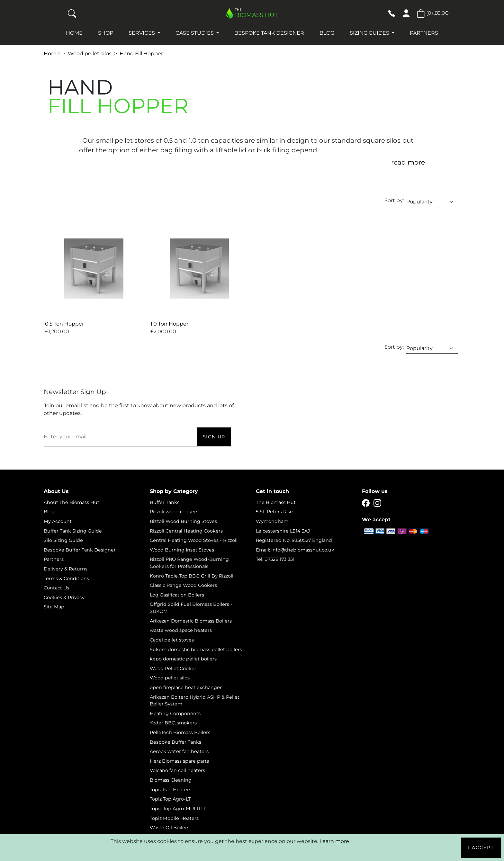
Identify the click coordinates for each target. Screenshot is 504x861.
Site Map (54, 607)
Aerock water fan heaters (179, 751)
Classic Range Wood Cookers (183, 585)
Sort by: (394, 200)
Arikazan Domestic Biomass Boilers (191, 621)
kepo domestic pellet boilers (183, 659)
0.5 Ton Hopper (64, 324)
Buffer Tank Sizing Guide (73, 531)
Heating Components (175, 713)
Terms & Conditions (66, 578)
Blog (327, 33)
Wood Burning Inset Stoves (182, 550)
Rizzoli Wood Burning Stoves (183, 521)
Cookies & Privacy (64, 597)
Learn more (334, 841)
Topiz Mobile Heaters (174, 818)
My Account (58, 521)
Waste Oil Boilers (170, 828)
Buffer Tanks (165, 502)
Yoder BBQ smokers (173, 723)
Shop (106, 33)
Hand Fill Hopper (141, 54)
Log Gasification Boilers (177, 595)
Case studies (195, 33)
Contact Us (56, 588)
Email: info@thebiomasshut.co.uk (295, 550)
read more (408, 162)
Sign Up (214, 437)
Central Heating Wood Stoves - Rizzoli (194, 540)
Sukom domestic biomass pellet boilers (196, 650)
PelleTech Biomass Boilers (180, 732)
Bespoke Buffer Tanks (175, 742)
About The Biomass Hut (72, 502)
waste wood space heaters (181, 630)
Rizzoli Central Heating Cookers (186, 531)
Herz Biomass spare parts (179, 761)
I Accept (481, 848)
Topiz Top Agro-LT (170, 799)
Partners (424, 33)
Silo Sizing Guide (63, 540)
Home (74, 33)
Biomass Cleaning (171, 780)
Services (142, 33)
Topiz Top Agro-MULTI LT (178, 809)
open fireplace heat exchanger (186, 687)
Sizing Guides (370, 33)
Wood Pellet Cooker (173, 668)
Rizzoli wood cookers (174, 512)
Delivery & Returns (66, 569)
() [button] (433, 13)
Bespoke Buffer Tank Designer (80, 550)
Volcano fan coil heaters (177, 770)
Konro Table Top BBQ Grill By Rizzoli (192, 576)
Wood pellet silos (90, 54)
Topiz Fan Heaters (171, 790)
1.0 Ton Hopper (169, 324)
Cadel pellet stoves (172, 640)
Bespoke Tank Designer (269, 33)
